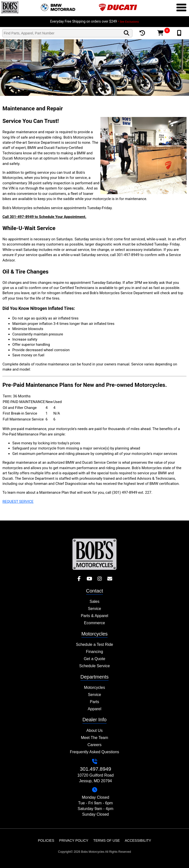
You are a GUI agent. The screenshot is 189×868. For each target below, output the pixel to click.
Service (94, 609)
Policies (46, 840)
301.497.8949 (95, 769)
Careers (95, 745)
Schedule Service (95, 666)
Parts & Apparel (94, 616)
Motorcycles (94, 687)
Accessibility (138, 840)
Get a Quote (94, 659)
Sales (94, 601)
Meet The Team (95, 738)
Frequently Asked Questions (94, 752)
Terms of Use (107, 840)
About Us (94, 731)
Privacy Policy (74, 840)
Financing (94, 652)
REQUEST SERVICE (18, 502)
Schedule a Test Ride (95, 644)
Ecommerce (94, 623)
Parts (94, 702)
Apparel (94, 709)
